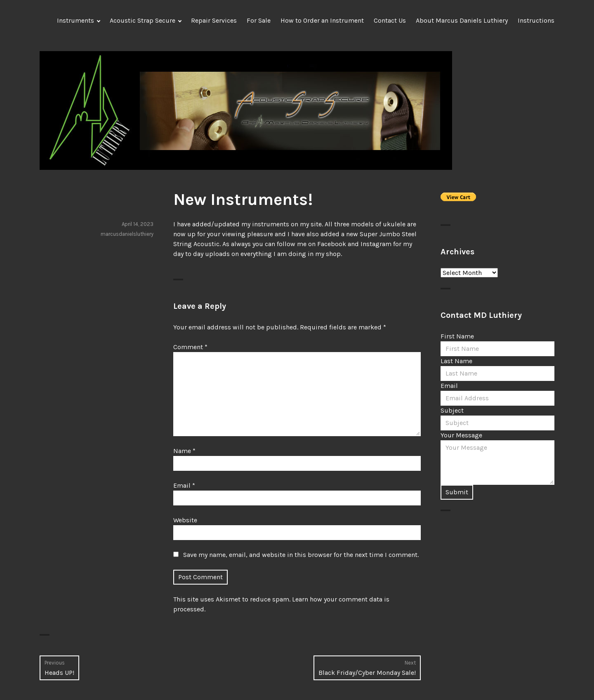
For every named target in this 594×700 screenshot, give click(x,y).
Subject (452, 410)
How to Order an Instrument (322, 20)
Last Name (456, 361)
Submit (457, 492)
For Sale (259, 20)
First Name (457, 336)
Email (184, 485)
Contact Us (390, 20)
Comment (190, 347)
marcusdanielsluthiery (127, 234)
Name (184, 451)
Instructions (536, 20)
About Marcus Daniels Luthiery (462, 20)
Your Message (461, 435)
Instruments (75, 20)
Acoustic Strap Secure (143, 20)
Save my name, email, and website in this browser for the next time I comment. (301, 555)
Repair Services (214, 20)
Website (185, 520)
